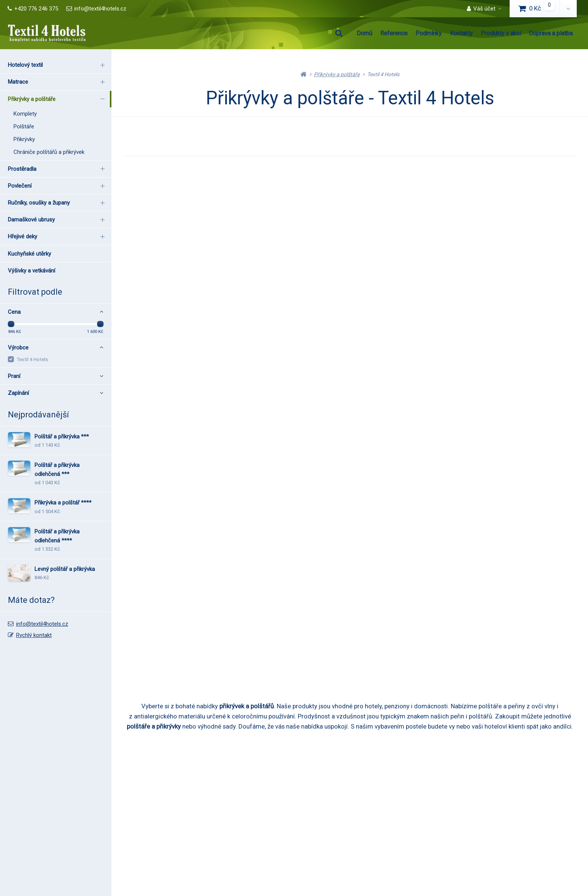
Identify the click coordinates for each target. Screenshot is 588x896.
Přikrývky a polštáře (58, 99)
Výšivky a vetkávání (31, 271)
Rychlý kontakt (34, 635)
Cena (55, 312)
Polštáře (24, 126)
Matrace (58, 82)
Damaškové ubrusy (58, 219)
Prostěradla (58, 169)
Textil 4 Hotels (32, 359)
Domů (364, 33)
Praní (55, 376)
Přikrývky (24, 139)
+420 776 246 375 (33, 9)
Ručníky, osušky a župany (58, 203)
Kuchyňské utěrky (29, 254)
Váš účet (481, 9)
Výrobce (55, 348)
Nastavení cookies (376, 872)
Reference (394, 33)
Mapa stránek (321, 872)
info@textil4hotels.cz (96, 9)
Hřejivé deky (58, 236)
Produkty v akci (501, 33)
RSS (346, 872)
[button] (568, 9)
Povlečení (58, 186)
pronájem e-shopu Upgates (435, 872)
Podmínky (429, 33)
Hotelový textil (58, 65)
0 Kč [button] (539, 8)
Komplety (25, 114)
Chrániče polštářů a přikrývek (49, 152)
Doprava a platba (551, 33)
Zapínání (55, 393)
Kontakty (461, 33)
